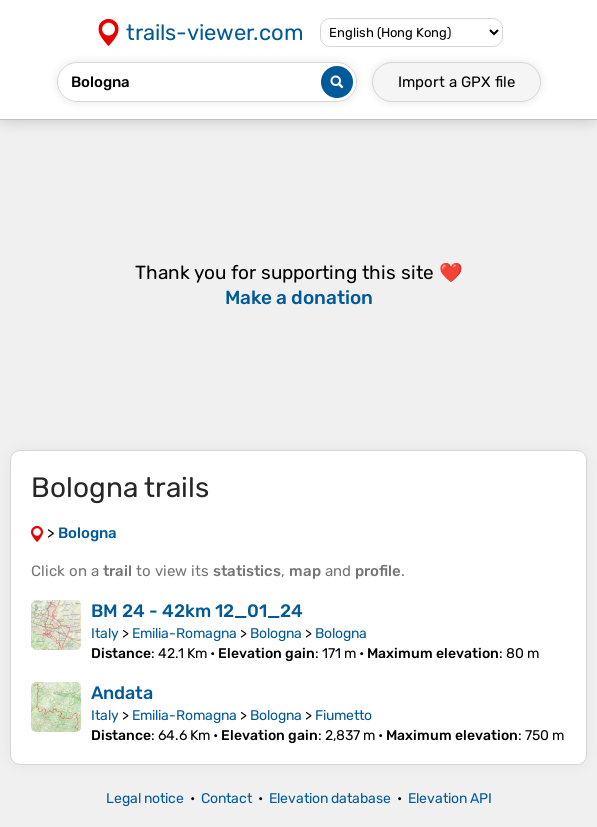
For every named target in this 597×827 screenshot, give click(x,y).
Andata (122, 693)
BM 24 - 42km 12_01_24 (197, 611)
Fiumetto (343, 715)
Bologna (276, 633)
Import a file (456, 82)
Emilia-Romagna (184, 633)
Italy (105, 633)
